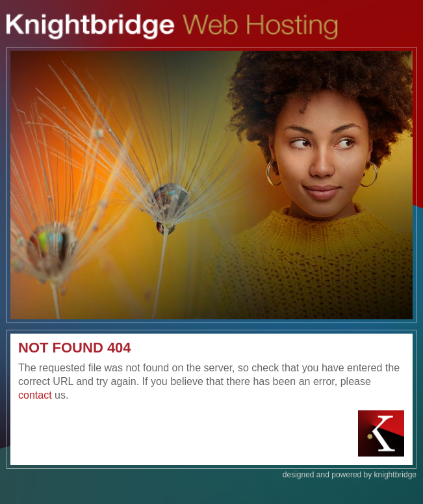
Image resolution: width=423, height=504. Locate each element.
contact (35, 395)
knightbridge (395, 475)
